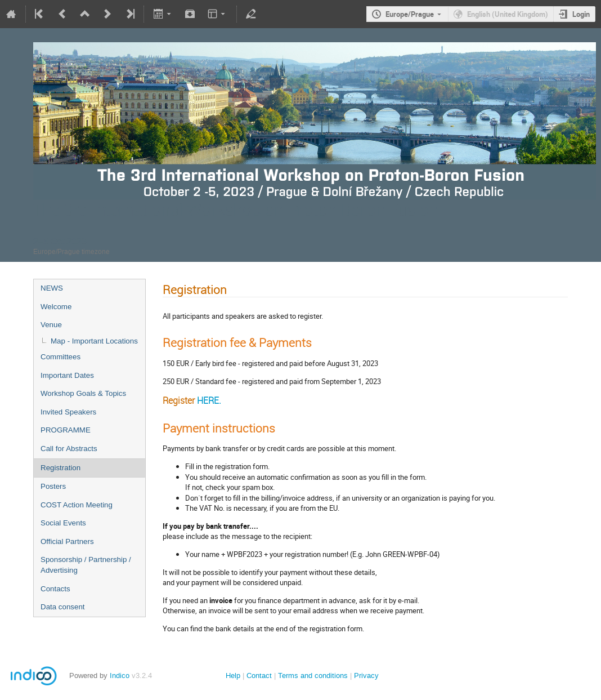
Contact (259, 676)
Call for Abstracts (69, 449)
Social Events (63, 523)
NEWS (52, 288)
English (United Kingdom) (508, 14)
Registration (60, 468)
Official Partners (67, 541)
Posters (53, 486)
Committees (60, 357)
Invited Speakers (68, 412)
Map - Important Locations (94, 341)
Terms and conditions (313, 676)
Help (233, 676)
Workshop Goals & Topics (83, 393)
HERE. (209, 401)
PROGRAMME (66, 430)
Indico (120, 676)
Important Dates (67, 375)
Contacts (55, 589)
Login (581, 14)
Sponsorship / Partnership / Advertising (86, 565)
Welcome (56, 307)
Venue (51, 325)
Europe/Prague (410, 14)
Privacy (366, 676)
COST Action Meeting (77, 505)
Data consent (63, 607)
